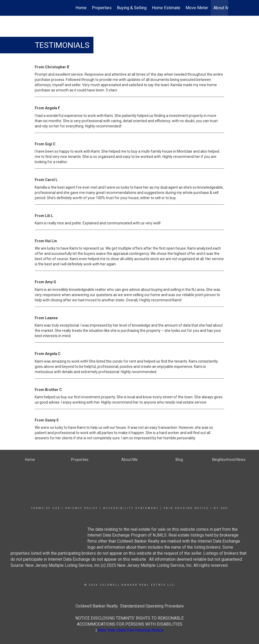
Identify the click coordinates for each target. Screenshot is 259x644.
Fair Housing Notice (186, 508)
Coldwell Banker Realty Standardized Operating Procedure (130, 606)
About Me (222, 8)
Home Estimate (166, 8)
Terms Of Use (46, 508)
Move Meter (197, 8)
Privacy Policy (82, 508)
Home (81, 8)
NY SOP (221, 508)
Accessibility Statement (131, 508)
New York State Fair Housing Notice (131, 630)
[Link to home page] (34, 8)
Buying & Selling (132, 8)
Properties (102, 8)
